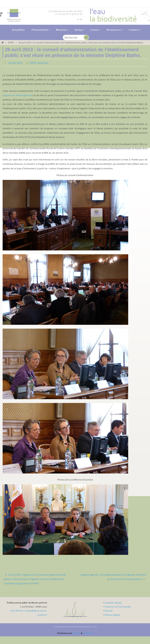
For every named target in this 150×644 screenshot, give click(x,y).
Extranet (108, 611)
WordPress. (88, 633)
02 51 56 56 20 (17, 611)
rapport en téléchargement (18, 95)
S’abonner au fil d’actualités (118, 607)
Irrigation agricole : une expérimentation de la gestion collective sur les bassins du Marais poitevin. (113, 577)
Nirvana (76, 633)
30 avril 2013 (15, 63)
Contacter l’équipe (113, 603)
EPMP (11, 42)
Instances (43, 63)
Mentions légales (112, 615)
